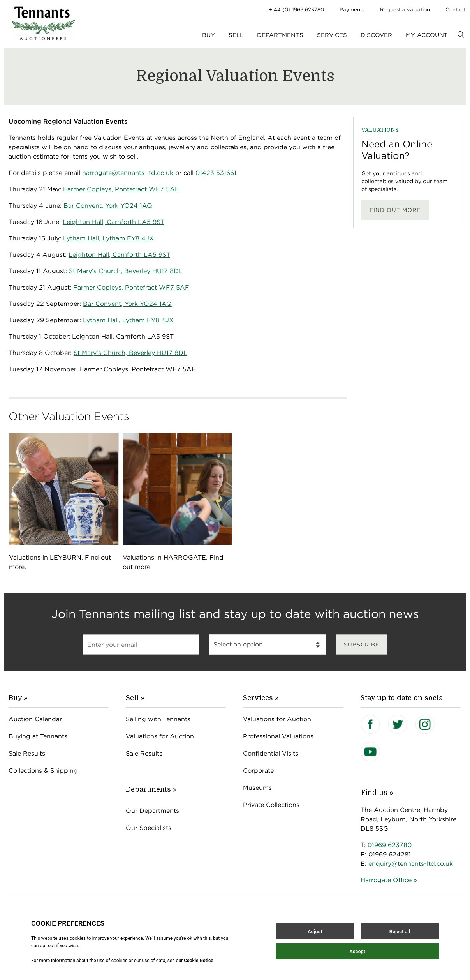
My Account (427, 35)
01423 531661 (216, 173)
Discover (376, 35)
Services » (261, 698)
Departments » (151, 789)
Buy (209, 35)
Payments (352, 10)
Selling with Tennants (158, 719)
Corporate (258, 771)
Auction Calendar (35, 719)
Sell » (135, 698)
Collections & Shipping (43, 771)
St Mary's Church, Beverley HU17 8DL (130, 353)
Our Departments (152, 811)
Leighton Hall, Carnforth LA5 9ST (119, 255)
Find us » (377, 793)
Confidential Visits (271, 753)
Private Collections (271, 805)
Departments (280, 35)
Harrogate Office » (389, 880)
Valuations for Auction (160, 736)
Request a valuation (405, 10)
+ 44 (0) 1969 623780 (297, 10)
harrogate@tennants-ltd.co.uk (128, 173)
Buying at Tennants (38, 736)
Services (332, 35)
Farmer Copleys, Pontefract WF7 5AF (131, 287)
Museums (257, 788)
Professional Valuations (278, 736)
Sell (236, 35)
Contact (455, 10)
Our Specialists (149, 828)
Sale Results (27, 753)
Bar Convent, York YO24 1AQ (127, 304)
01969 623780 (390, 845)
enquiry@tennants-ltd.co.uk (411, 864)
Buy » (18, 698)
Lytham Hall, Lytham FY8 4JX (128, 320)
